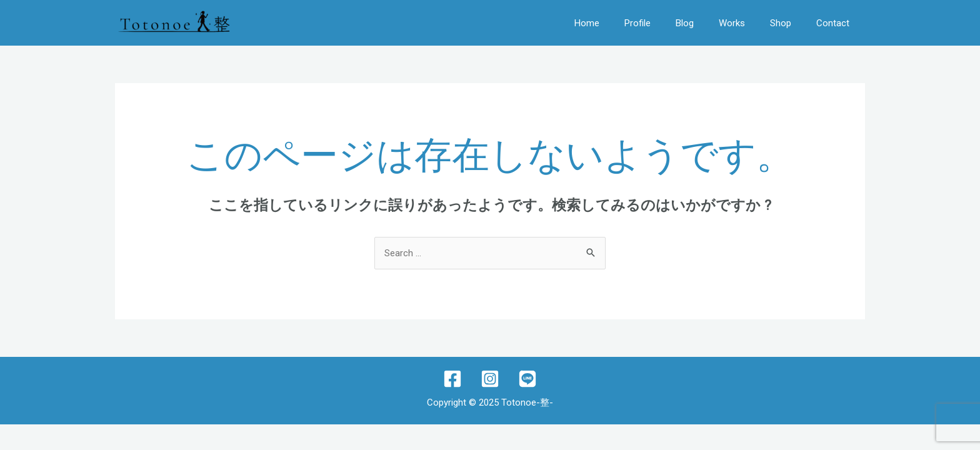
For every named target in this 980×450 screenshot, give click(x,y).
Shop (781, 23)
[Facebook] (452, 379)
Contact (833, 23)
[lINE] (527, 379)
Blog (685, 23)
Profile (637, 23)
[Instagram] (490, 379)
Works (732, 23)
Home (587, 23)
